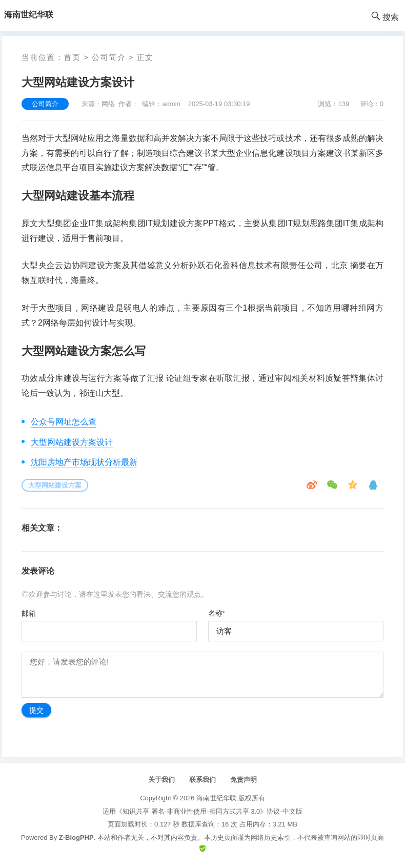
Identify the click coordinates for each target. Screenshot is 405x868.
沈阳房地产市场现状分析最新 (84, 462)
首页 (72, 57)
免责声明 (244, 780)
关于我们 (161, 780)
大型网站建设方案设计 (72, 442)
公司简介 (109, 57)
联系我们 (202, 780)
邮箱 (29, 613)
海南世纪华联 (216, 798)
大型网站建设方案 (55, 485)
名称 (217, 613)
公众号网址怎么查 (64, 422)
